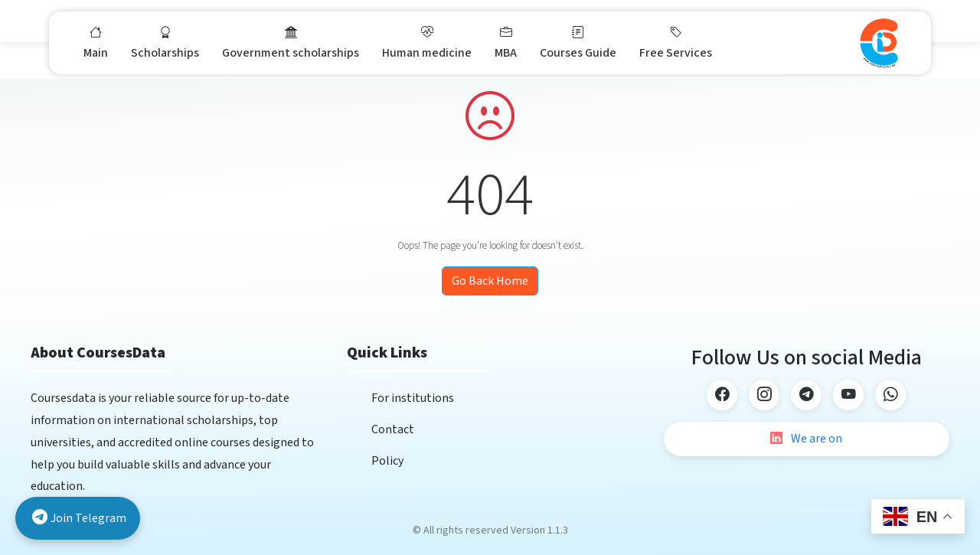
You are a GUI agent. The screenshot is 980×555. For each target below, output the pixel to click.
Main (96, 42)
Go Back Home (490, 281)
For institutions (413, 398)
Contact (393, 429)
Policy (387, 461)
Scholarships (165, 42)
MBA (506, 42)
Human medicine (427, 42)
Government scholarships (291, 42)
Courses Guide (578, 42)
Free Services (676, 42)
